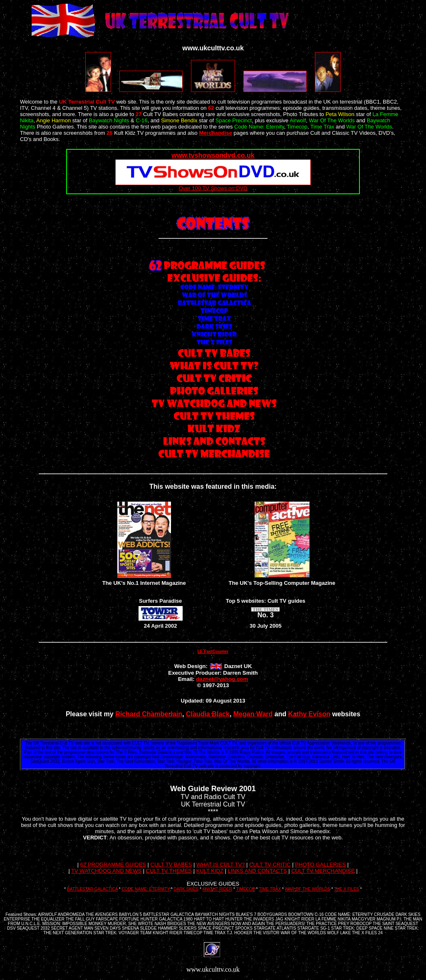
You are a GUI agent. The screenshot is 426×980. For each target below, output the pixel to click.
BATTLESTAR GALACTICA (92, 889)
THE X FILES (347, 889)
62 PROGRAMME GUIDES (113, 865)
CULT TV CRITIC (270, 865)
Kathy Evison (309, 714)
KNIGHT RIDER (218, 889)
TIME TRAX (270, 889)
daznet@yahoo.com (222, 679)
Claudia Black (208, 714)
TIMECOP (245, 889)
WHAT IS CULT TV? (221, 865)
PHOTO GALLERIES (320, 865)
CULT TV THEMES (169, 871)
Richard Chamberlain (149, 714)
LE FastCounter (213, 652)
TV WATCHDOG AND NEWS (106, 871)
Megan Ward (253, 714)
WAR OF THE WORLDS (308, 889)
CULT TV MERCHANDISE (323, 871)
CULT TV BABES (171, 865)
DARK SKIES (186, 889)
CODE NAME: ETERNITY (145, 889)
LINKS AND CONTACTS (258, 871)
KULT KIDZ (210, 871)
